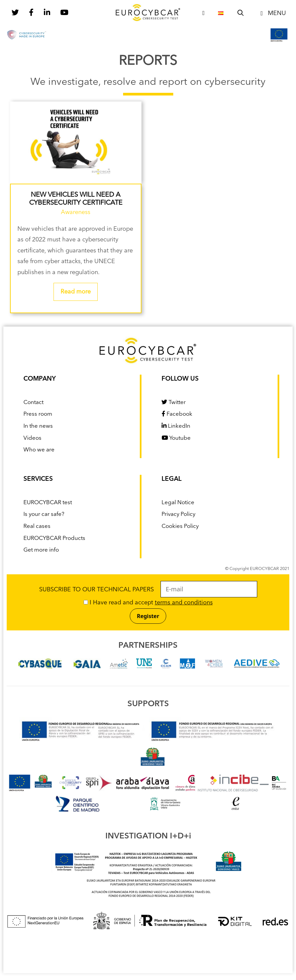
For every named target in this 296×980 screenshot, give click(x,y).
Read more (76, 292)
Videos (32, 438)
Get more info (41, 550)
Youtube (176, 438)
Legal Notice (178, 503)
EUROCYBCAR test (48, 503)
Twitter (174, 403)
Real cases (37, 526)
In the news (38, 426)
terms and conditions (184, 603)
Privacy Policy (178, 514)
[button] (272, 13)
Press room (38, 414)
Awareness (76, 212)
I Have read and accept (148, 603)
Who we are (39, 450)
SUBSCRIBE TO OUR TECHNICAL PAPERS (148, 590)
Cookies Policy (180, 526)
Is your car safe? (44, 514)
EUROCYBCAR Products (54, 538)
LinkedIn (176, 426)
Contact (33, 403)
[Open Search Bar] (241, 13)
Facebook (177, 414)
